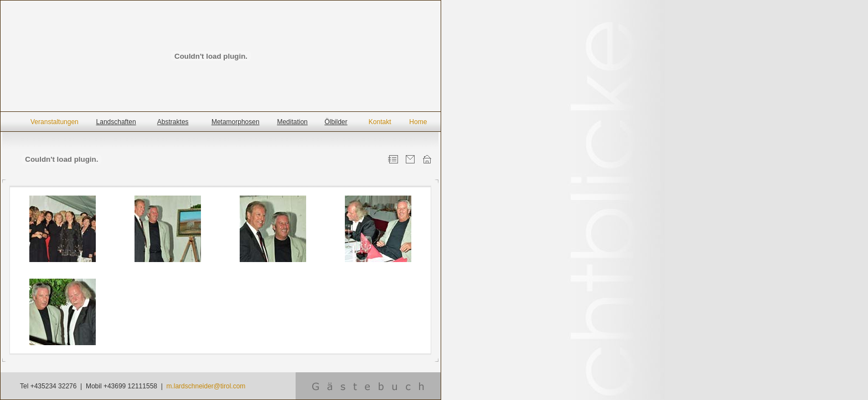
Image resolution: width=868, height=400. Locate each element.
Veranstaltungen (55, 122)
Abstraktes (173, 122)
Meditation (292, 122)
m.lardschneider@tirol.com (206, 386)
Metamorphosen (236, 122)
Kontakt (380, 122)
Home (418, 122)
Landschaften (116, 122)
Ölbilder (336, 122)
